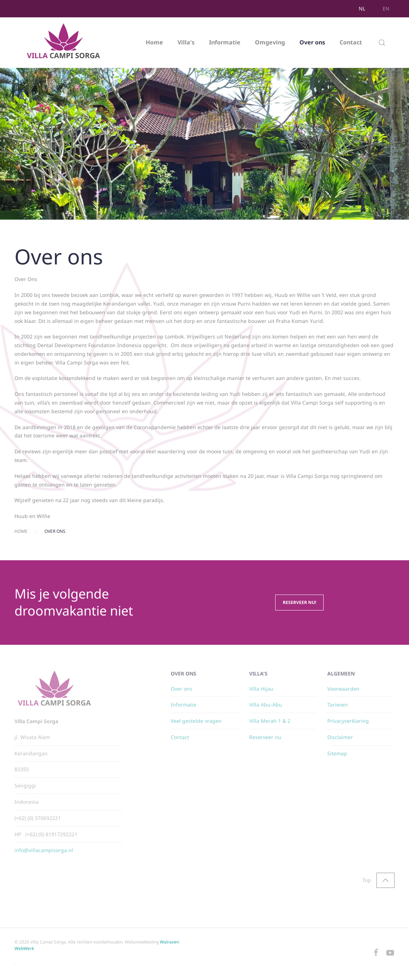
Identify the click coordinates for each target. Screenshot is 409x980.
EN (386, 8)
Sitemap (337, 753)
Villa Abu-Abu (266, 705)
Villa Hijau (261, 689)
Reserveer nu (265, 737)
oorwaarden (345, 689)
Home (154, 42)
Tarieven (338, 705)
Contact (351, 42)
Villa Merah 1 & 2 (270, 721)
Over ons (312, 42)
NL (362, 8)
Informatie (225, 42)
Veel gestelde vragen (196, 721)
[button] (382, 43)
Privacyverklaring (348, 721)
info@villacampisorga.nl (44, 850)
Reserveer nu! (299, 602)
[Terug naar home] (64, 43)
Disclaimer (340, 737)
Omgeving (270, 42)
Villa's (186, 42)
